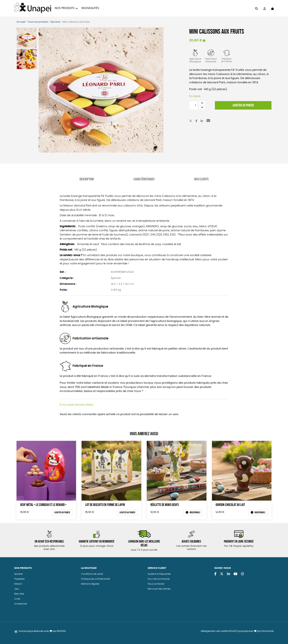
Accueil (21, 22)
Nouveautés (90, 8)
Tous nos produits (38, 22)
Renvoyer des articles (159, 589)
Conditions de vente (92, 574)
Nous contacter (156, 584)
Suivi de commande (159, 579)
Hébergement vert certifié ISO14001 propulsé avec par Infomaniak (237, 631)
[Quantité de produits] (193, 105)
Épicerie (55, 22)
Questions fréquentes (159, 574)
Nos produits (65, 8)
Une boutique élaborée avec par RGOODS (42, 631)
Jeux (17, 589)
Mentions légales (90, 584)
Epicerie (18, 574)
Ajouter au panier (243, 105)
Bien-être (19, 594)
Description (87, 179)
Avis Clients (201, 179)
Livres (17, 599)
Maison (18, 584)
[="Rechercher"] (256, 8)
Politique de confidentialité (95, 579)
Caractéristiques (144, 179)
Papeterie (19, 579)
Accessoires (21, 604)
